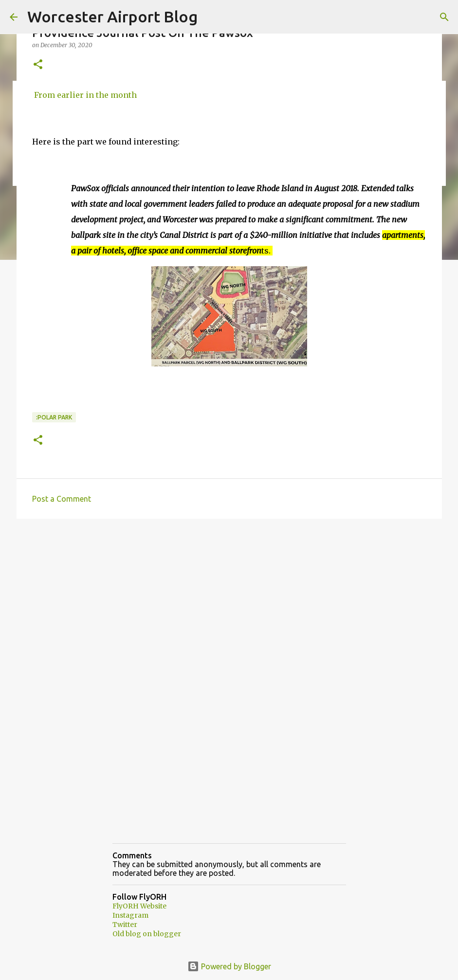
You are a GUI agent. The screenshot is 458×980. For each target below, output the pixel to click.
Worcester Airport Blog (112, 17)
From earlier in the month (84, 95)
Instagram (130, 915)
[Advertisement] (229, 601)
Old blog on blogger (147, 934)
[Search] (444, 17)
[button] (38, 65)
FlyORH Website (139, 906)
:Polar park (54, 417)
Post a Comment (62, 499)
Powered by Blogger (229, 966)
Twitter (125, 925)
